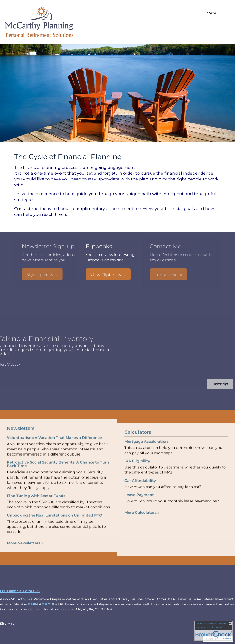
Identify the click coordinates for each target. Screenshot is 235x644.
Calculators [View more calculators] (138, 439)
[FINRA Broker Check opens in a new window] (214, 631)
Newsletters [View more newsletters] (21, 421)
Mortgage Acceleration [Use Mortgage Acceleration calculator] (146, 449)
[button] (215, 13)
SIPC (46, 604)
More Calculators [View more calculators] (142, 520)
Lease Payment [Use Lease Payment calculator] (139, 502)
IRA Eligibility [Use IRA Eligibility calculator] (137, 468)
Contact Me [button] (108, 275)
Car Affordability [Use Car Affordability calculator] (140, 488)
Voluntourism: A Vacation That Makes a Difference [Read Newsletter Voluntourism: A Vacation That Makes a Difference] (54, 430)
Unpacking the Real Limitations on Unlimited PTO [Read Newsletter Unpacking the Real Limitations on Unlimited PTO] (55, 508)
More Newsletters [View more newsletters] (25, 536)
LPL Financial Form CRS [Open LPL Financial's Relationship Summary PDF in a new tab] (20, 591)
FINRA (33, 604)
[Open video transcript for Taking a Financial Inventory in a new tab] (213, 384)
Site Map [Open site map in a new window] (7, 624)
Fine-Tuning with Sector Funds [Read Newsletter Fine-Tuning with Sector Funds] (36, 489)
